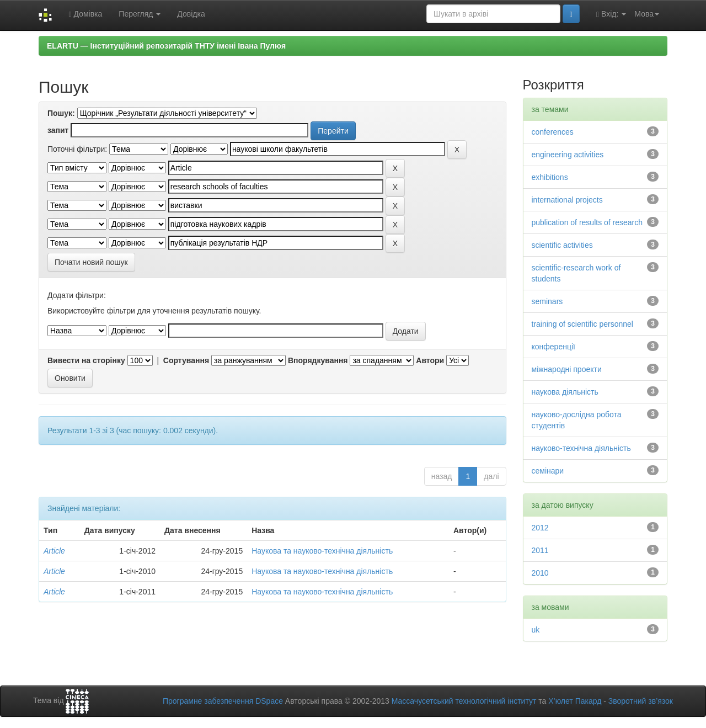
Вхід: (611, 14)
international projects (567, 200)
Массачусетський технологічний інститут (464, 701)
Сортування (186, 360)
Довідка (191, 14)
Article (54, 551)
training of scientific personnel (582, 324)
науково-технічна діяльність (581, 448)
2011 (540, 550)
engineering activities (568, 155)
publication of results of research (587, 222)
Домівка (85, 14)
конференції (553, 347)
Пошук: (61, 113)
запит (58, 130)
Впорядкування (318, 360)
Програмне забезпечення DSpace (223, 701)
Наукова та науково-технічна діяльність (322, 551)
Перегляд (140, 14)
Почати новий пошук (91, 262)
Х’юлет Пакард (575, 701)
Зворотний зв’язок (641, 701)
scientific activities (562, 245)
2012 (540, 528)
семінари (548, 471)
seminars (547, 301)
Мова (647, 14)
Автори (430, 360)
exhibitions (550, 177)
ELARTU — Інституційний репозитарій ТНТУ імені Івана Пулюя (166, 46)
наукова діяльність (565, 392)
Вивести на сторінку (86, 360)
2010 (540, 573)
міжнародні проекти (567, 369)
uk (536, 630)
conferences (553, 132)
